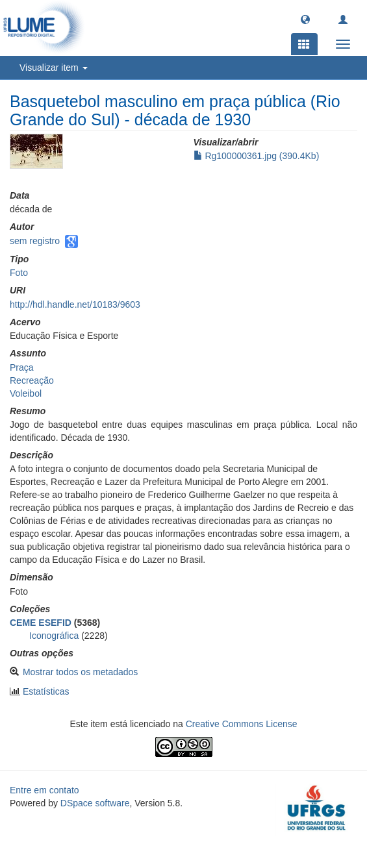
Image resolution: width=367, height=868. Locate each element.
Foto (19, 273)
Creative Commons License (242, 724)
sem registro (35, 241)
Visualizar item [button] (54, 68)
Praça (22, 367)
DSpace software (95, 803)
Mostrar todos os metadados (80, 672)
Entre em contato (44, 790)
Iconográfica (54, 636)
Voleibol (26, 393)
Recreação (32, 380)
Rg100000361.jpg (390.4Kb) (257, 156)
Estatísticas (46, 691)
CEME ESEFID (41, 623)
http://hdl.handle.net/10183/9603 (75, 304)
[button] (305, 19)
